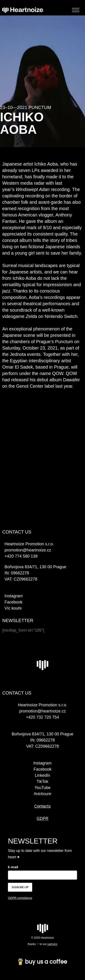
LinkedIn (42, 775)
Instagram (14, 596)
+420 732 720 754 (43, 717)
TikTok (42, 782)
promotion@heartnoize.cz (42, 711)
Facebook (13, 602)
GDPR (42, 819)
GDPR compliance (20, 898)
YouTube (42, 788)
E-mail (13, 867)
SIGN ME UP (20, 887)
